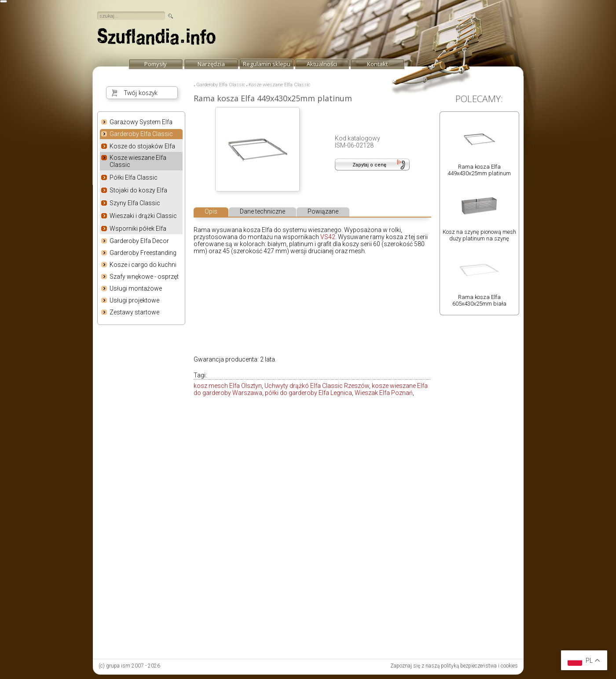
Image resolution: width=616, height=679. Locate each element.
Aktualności (322, 64)
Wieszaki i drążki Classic (143, 216)
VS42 (328, 237)
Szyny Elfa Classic (135, 203)
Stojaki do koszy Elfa (138, 190)
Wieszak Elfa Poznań (384, 393)
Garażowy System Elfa (141, 122)
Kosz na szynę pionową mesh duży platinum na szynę (479, 235)
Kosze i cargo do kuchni (143, 265)
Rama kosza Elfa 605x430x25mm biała (479, 300)
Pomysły (156, 64)
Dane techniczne (262, 211)
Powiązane (323, 211)
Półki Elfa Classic (134, 177)
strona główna (157, 39)
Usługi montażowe (136, 288)
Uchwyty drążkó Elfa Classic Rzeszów (317, 386)
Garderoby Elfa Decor (139, 241)
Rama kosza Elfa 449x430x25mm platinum (479, 170)
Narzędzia (211, 64)
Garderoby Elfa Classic (141, 134)
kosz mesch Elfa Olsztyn (228, 386)
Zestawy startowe (134, 312)
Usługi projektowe (134, 300)
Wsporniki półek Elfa (138, 229)
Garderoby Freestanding (143, 253)
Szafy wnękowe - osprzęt (144, 277)
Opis (211, 211)
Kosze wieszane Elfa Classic (138, 161)
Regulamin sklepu (267, 64)
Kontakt (377, 64)
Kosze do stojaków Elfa (142, 146)
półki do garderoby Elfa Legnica (308, 393)
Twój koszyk (141, 93)
